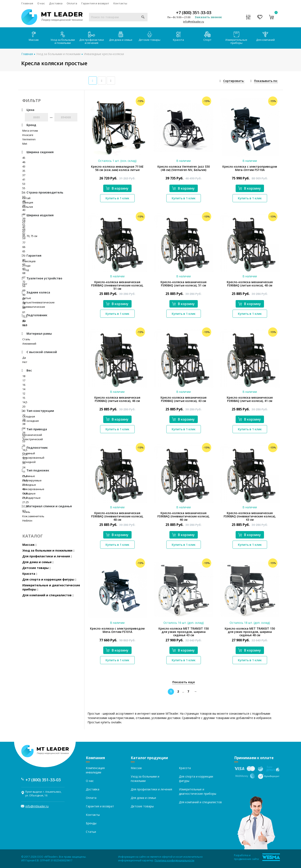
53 (24, 184)
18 (24, 376)
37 (24, 175)
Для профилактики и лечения (92, 38)
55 (24, 188)
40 (24, 210)
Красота (178, 37)
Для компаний (265, 37)
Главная (27, 3)
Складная (29, 416)
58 (24, 221)
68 (24, 273)
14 (24, 389)
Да (24, 321)
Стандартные (31, 498)
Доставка (56, 3)
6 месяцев (29, 261)
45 (24, 158)
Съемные (29, 476)
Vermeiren (29, 139)
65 (24, 251)
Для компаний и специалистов (48, 595)
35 (24, 171)
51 (24, 223)
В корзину (117, 188)
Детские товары (149, 37)
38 (24, 424)
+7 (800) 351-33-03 (194, 13)
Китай (26, 198)
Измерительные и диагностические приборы (51, 587)
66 (24, 247)
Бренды (91, 823)
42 (24, 227)
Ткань (26, 512)
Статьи (91, 832)
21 (24, 437)
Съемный (29, 453)
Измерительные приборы (236, 38)
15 (24, 398)
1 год (26, 270)
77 (24, 243)
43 (24, 166)
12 (24, 393)
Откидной (29, 462)
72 (24, 282)
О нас (41, 3)
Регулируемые (32, 480)
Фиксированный (33, 458)
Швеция (28, 202)
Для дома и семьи (121, 37)
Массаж (34, 37)
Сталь (26, 339)
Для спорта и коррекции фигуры (49, 579)
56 (24, 286)
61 (24, 232)
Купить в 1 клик (117, 198)
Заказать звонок (208, 17)
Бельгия (28, 207)
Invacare (28, 135)
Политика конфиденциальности (174, 860)
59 (24, 238)
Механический (32, 435)
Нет (25, 284)
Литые (27, 298)
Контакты (120, 3)
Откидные (29, 485)
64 (24, 230)
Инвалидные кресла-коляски (104, 54)
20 (24, 406)
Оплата (72, 3)
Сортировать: (234, 81)
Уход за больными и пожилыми (63, 38)
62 (24, 234)
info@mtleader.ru (194, 22)
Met (25, 144)
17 (24, 380)
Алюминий (29, 344)
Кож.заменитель (33, 516)
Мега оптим (30, 131)
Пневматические (34, 307)
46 (24, 162)
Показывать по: (266, 81)
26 (24, 433)
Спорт (207, 37)
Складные (29, 493)
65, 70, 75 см (30, 236)
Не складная (31, 421)
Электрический (33, 439)
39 (24, 219)
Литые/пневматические (38, 302)
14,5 (25, 402)
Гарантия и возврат (95, 3)
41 (24, 179)
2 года (26, 266)
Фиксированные (33, 489)
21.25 (26, 502)
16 (24, 385)
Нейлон (27, 521)
